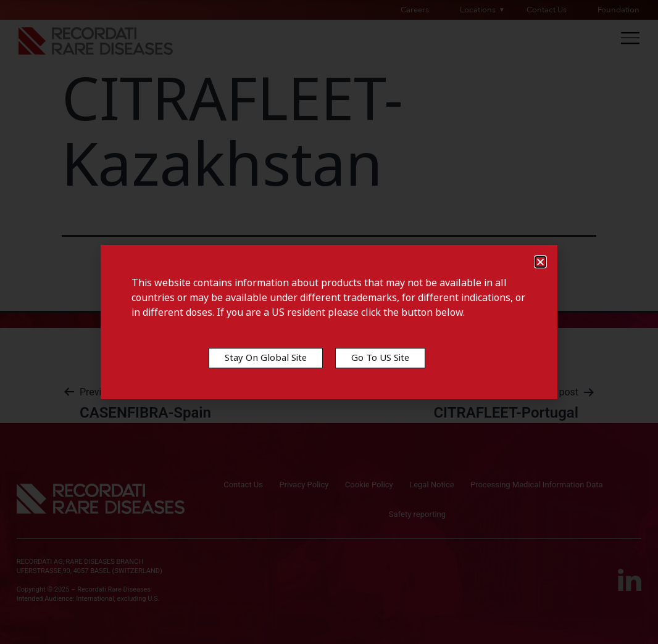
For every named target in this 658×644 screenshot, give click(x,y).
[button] (540, 262)
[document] (329, 322)
